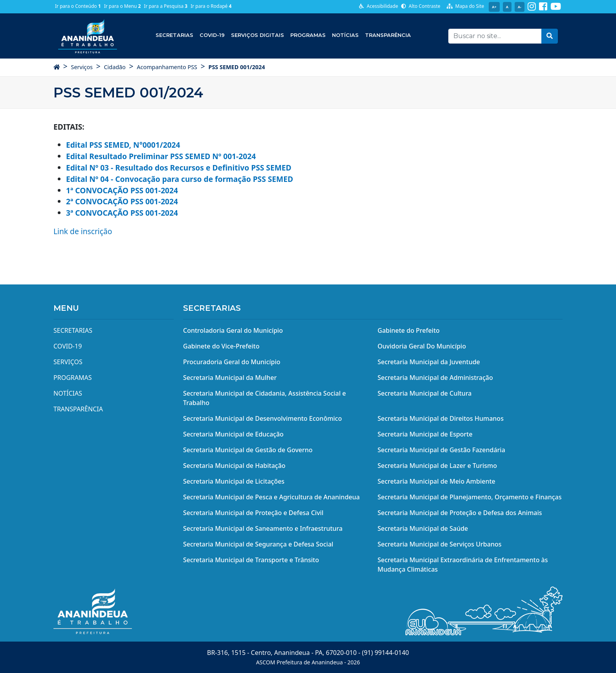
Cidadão (115, 67)
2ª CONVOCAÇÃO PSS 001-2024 (122, 201)
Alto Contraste (421, 6)
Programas (308, 35)
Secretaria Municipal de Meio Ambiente (436, 481)
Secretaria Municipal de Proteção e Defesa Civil (253, 513)
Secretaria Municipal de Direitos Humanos (441, 418)
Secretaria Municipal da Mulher (230, 378)
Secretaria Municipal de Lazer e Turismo (437, 466)
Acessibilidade (379, 6)
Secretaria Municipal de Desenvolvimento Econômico (262, 418)
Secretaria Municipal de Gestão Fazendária (441, 450)
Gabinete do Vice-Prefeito (221, 346)
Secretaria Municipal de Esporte (425, 434)
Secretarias (174, 35)
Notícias (345, 35)
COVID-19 (212, 35)
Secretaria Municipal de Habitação (234, 466)
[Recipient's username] (495, 36)
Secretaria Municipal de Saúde (423, 528)
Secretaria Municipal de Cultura (425, 393)
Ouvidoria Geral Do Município (422, 346)
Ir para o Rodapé (211, 6)
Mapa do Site (466, 6)
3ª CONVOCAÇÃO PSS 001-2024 (122, 213)
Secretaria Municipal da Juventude (429, 362)
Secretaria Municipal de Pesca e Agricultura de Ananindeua (271, 497)
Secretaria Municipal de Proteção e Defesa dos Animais (460, 513)
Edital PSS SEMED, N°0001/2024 (123, 145)
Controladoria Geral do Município (233, 330)
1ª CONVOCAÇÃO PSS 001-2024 (122, 190)
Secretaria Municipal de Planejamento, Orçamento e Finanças (469, 497)
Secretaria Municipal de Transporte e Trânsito (251, 560)
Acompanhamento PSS (167, 67)
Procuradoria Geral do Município (232, 362)
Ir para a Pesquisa (166, 6)
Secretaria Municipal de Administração (435, 378)
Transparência (388, 35)
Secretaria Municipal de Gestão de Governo (248, 450)
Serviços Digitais (258, 35)
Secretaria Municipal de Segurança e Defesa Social (258, 544)
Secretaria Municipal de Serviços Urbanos (440, 544)
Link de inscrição (83, 231)
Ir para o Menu (123, 6)
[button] (550, 36)
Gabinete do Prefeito (409, 330)
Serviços (82, 67)
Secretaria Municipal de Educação (233, 434)
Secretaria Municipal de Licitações (234, 481)
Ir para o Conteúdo (78, 6)
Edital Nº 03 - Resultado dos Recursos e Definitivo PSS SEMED (179, 168)
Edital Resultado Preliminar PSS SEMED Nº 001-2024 (161, 156)
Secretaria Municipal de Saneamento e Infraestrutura (263, 528)
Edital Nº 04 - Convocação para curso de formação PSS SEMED (180, 179)
